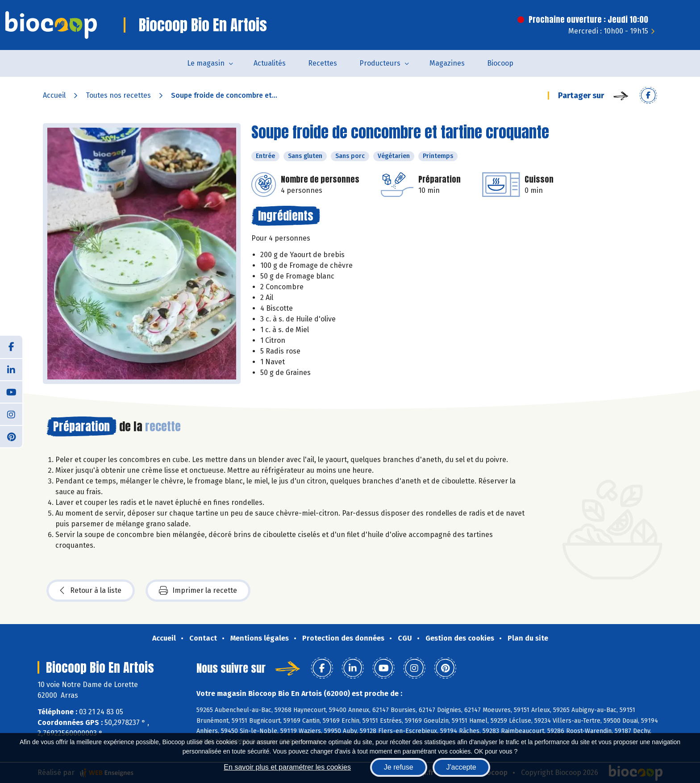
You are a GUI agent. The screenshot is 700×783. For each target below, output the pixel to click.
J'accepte (461, 767)
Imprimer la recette (198, 591)
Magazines (447, 63)
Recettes (323, 63)
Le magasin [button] (206, 63)
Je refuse (399, 767)
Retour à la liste (91, 591)
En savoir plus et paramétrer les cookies (287, 767)
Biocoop (500, 63)
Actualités (270, 63)
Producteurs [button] (380, 63)
